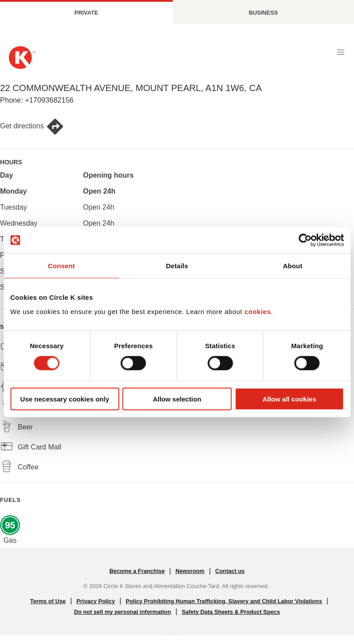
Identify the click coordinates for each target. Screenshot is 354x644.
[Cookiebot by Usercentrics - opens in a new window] (305, 240)
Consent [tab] (62, 266)
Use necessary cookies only (65, 399)
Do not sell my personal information (123, 612)
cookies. (259, 311)
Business (263, 13)
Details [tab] (177, 266)
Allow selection (177, 399)
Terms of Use (48, 601)
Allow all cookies (289, 399)
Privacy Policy (96, 601)
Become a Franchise (137, 571)
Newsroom (190, 571)
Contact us (230, 571)
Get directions (32, 127)
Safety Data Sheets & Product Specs (231, 612)
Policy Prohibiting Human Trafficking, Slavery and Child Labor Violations (224, 601)
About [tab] (293, 266)
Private (86, 13)
